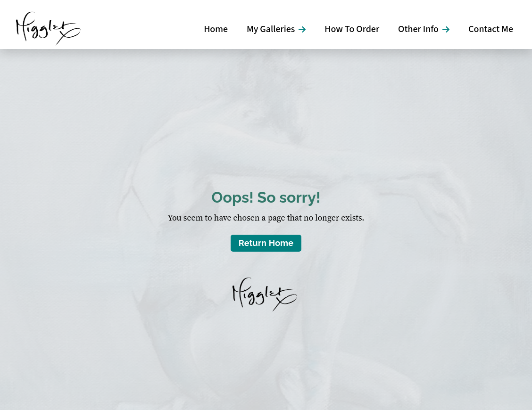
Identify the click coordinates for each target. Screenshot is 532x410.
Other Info (418, 29)
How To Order (352, 29)
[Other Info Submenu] (449, 29)
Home (216, 29)
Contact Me (491, 29)
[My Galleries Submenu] (305, 29)
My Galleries (271, 29)
